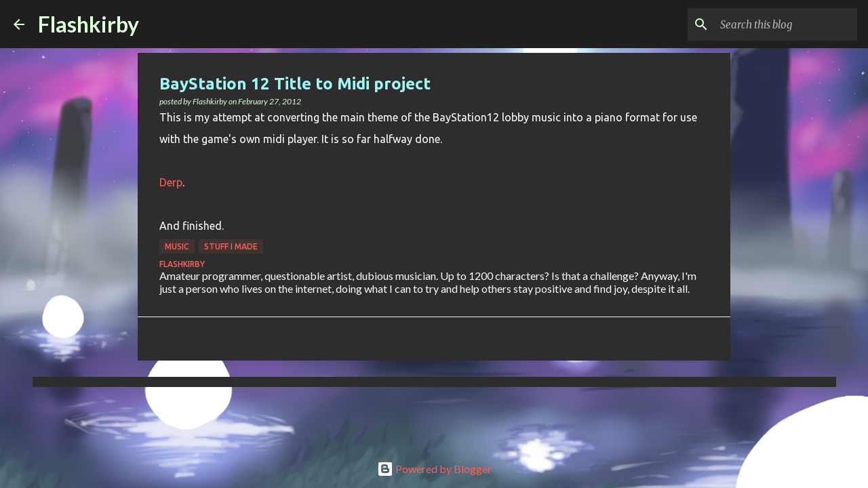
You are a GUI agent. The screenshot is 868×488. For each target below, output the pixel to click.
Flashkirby (88, 24)
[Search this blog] (786, 24)
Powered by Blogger (434, 469)
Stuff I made (231, 246)
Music (177, 246)
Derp (171, 182)
